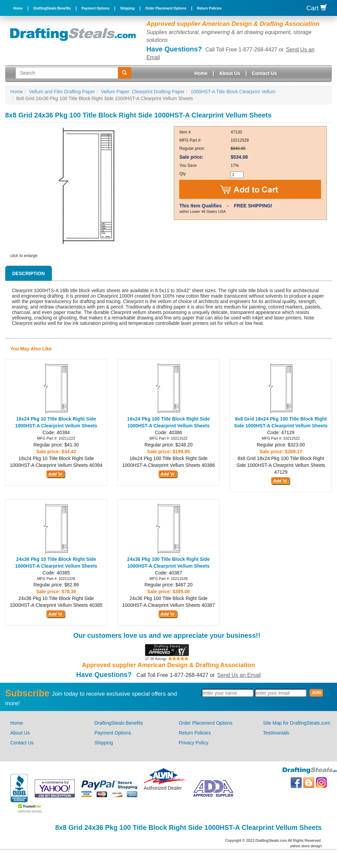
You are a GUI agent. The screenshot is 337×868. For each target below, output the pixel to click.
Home (18, 8)
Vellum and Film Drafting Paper (62, 92)
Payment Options (96, 8)
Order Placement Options (166, 8)
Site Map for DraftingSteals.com (297, 723)
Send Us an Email (239, 675)
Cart (317, 8)
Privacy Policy (194, 743)
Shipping (127, 8)
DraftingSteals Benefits (52, 8)
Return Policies (209, 8)
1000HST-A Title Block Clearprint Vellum (233, 92)
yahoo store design (306, 846)
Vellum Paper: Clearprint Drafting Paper (143, 92)
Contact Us (264, 73)
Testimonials (276, 733)
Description (29, 273)
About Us (230, 73)
